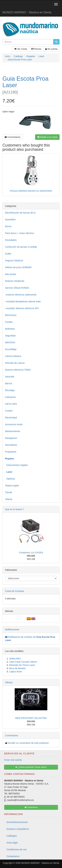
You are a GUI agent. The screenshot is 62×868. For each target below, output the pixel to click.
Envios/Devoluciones (17, 822)
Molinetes (10, 329)
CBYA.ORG (11, 404)
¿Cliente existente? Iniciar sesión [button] (31, 767)
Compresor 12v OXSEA (31, 553)
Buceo (8, 226)
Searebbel (10, 220)
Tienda (8, 492)
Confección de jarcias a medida (21, 247)
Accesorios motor (14, 424)
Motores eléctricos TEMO (18, 370)
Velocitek (10, 377)
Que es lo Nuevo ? (15, 509)
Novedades (11, 240)
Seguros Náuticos (14, 260)
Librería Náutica (13, 356)
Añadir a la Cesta (47, 137)
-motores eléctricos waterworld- (21, 295)
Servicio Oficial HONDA (17, 288)
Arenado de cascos (15, 363)
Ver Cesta (21, 49)
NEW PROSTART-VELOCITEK (31, 718)
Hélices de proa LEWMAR (18, 267)
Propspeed (11, 452)
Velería (9, 499)
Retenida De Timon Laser (22, 665)
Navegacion (11, 438)
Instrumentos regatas (16, 465)
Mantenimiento (13, 431)
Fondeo (9, 322)
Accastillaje (11, 349)
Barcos (9, 383)
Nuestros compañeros (18, 829)
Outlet (8, 254)
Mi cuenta (51, 49)
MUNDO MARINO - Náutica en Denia (27, 12)
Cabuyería (10, 397)
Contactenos (13, 856)
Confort (9, 411)
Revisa (36, 49)
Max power (11, 274)
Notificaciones (12, 629)
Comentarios (12, 137)
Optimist (10, 479)
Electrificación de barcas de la (20, 213)
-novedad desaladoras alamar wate (23, 301)
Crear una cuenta (13, 760)
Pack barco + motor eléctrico (20, 233)
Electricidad (11, 418)
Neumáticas (11, 445)
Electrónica (11, 315)
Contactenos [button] (31, 807)
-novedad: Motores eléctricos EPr (22, 308)
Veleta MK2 (15, 659)
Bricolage (10, 390)
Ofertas (9, 682)
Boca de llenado (17, 668)
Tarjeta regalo (12, 486)
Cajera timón (16, 672)
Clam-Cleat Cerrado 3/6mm (23, 662)
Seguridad (10, 336)
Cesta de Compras (15, 591)
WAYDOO (10, 342)
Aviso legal (12, 843)
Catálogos (12, 836)
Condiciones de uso (17, 849)
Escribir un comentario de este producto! (28, 743)
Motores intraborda (15, 281)
